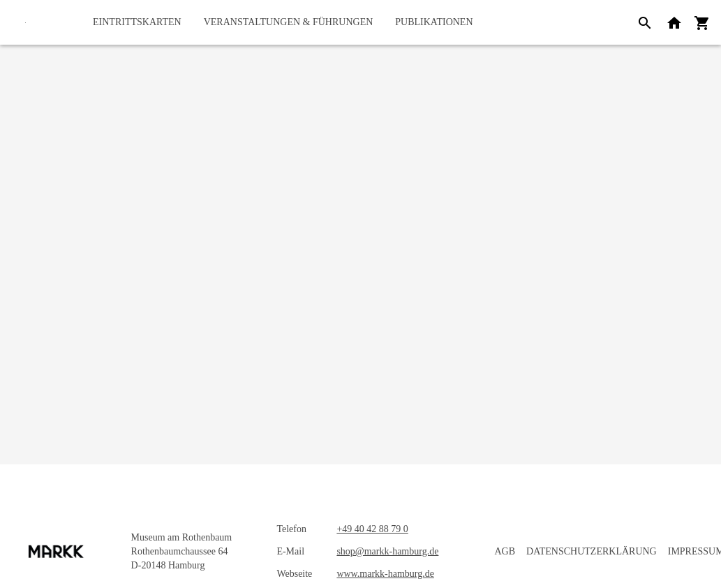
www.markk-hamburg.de (385, 574)
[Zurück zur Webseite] (674, 22)
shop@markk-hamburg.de (387, 551)
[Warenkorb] (702, 22)
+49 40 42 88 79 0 (372, 529)
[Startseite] (25, 22)
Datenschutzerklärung (592, 551)
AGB (505, 551)
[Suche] (645, 22)
